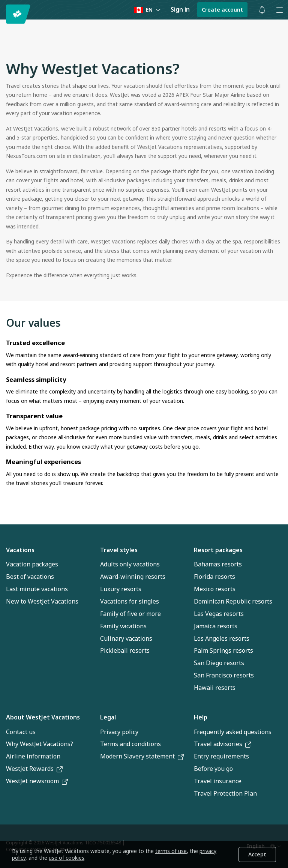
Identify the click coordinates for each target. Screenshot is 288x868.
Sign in (180, 9)
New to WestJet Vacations (42, 601)
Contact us (21, 732)
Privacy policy (119, 732)
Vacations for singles (130, 601)
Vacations (20, 550)
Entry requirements (221, 756)
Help (201, 717)
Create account (222, 10)
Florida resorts (214, 577)
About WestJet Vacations (43, 717)
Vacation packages (32, 564)
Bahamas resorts (218, 564)
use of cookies (67, 858)
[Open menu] (279, 10)
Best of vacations (30, 577)
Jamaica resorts (216, 626)
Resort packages (218, 550)
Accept (257, 854)
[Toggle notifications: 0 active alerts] (262, 10)
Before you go (213, 769)
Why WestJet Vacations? (40, 744)
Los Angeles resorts (222, 638)
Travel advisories (223, 744)
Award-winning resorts (133, 577)
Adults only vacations (130, 564)
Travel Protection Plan (225, 793)
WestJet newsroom (37, 781)
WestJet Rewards (34, 769)
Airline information (33, 756)
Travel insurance (218, 781)
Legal (108, 717)
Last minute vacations (37, 589)
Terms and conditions (130, 744)
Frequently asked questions (233, 732)
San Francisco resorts (224, 675)
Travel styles (119, 550)
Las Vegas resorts (219, 614)
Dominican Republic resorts (233, 601)
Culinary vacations (126, 638)
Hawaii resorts (215, 688)
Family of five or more (130, 614)
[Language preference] (148, 10)
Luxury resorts (121, 589)
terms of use (171, 851)
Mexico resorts (215, 589)
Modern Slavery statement (142, 756)
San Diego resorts (219, 663)
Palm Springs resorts (223, 650)
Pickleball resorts (125, 650)
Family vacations (123, 626)
